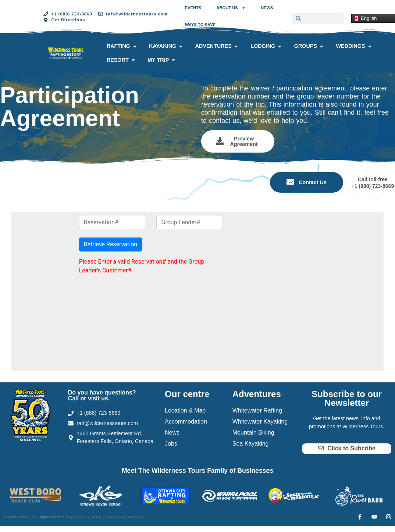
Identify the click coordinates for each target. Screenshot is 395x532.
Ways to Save (200, 25)
